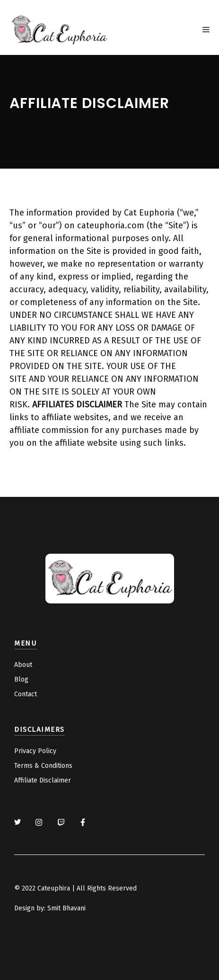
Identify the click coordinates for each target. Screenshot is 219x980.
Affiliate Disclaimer (43, 780)
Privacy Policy (35, 751)
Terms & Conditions (43, 766)
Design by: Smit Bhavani (50, 908)
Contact (26, 694)
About (23, 665)
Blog (21, 679)
